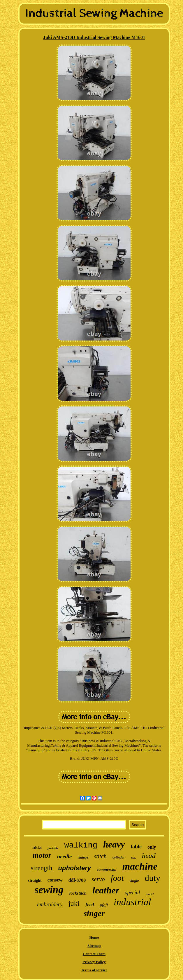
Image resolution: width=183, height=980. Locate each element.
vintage (83, 857)
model (150, 894)
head (149, 856)
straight (35, 880)
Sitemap (94, 946)
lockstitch (78, 893)
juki (74, 903)
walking (81, 845)
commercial (107, 869)
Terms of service (94, 970)
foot (117, 878)
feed (90, 905)
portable (53, 848)
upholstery (75, 868)
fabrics (37, 848)
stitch (100, 856)
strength (41, 868)
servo (98, 879)
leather (106, 890)
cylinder (119, 857)
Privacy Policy (94, 962)
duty (153, 878)
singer (94, 913)
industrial (132, 902)
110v (133, 858)
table (136, 847)
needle (65, 856)
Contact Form (94, 954)
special (132, 893)
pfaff (104, 905)
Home (94, 937)
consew (55, 880)
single (134, 880)
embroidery (50, 904)
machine (140, 866)
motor (42, 855)
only (152, 847)
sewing (49, 890)
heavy (114, 844)
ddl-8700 (77, 880)
